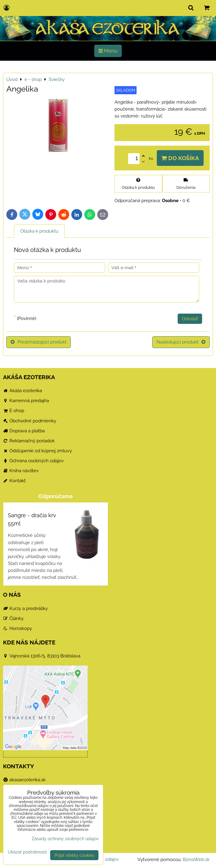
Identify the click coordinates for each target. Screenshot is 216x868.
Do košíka (180, 158)
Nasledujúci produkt (181, 342)
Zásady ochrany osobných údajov (65, 839)
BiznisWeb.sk (196, 860)
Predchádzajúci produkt (39, 342)
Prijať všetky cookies (74, 855)
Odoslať (190, 319)
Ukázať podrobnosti (27, 852)
